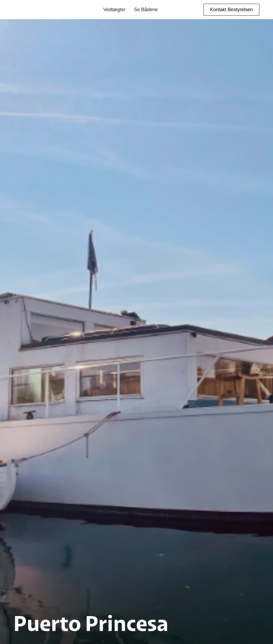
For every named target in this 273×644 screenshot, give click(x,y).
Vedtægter (114, 10)
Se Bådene (146, 10)
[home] (38, 10)
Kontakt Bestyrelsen (231, 10)
